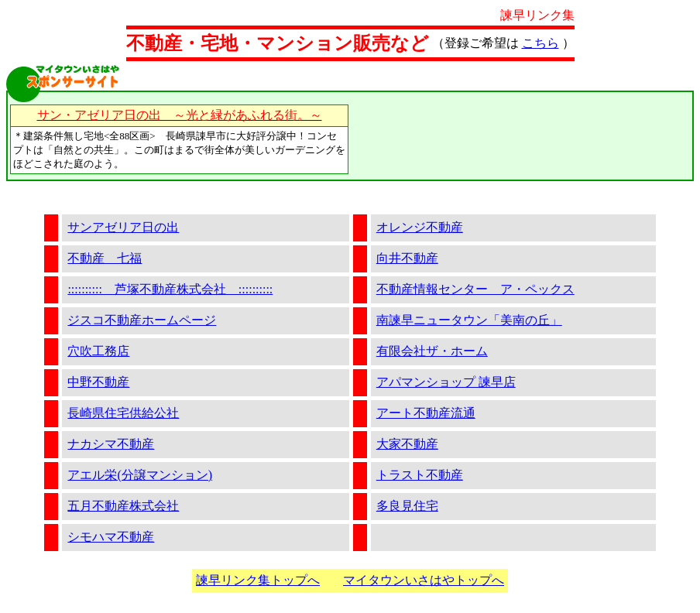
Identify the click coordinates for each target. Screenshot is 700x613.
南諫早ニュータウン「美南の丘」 (469, 320)
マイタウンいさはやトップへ (424, 580)
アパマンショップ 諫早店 (446, 382)
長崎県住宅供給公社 (123, 413)
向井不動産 (407, 258)
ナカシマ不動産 (111, 444)
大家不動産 (407, 444)
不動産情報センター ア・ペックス (475, 289)
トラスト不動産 (420, 475)
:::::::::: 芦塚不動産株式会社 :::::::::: (170, 289)
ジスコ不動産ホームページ (142, 320)
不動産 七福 (105, 258)
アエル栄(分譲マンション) (140, 475)
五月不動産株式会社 (123, 506)
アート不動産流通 (426, 413)
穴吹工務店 (98, 351)
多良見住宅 (407, 506)
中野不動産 (98, 382)
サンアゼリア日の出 (123, 227)
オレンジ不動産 (420, 227)
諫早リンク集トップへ (258, 580)
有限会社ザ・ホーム (432, 351)
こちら (540, 43)
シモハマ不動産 (111, 537)
